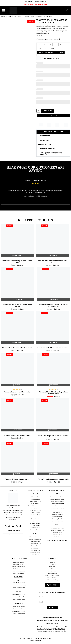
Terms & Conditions (52, 577)
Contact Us (52, 564)
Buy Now (54, 115)
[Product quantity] (38, 111)
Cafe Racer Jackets (35, 508)
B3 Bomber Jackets (19, 564)
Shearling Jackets (35, 527)
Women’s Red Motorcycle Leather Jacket (17, 348)
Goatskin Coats (35, 545)
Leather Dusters (35, 541)
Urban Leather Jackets (40, 638)
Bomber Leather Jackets (57, 499)
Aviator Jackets (35, 512)
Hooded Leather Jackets (35, 505)
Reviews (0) (45, 140)
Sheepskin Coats (35, 552)
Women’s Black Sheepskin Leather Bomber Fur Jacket (53, 436)
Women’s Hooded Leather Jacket (17, 479)
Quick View (17, 255)
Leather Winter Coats (35, 543)
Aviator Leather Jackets (57, 505)
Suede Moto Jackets (19, 573)
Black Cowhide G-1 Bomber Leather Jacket (53, 348)
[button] (40, 11)
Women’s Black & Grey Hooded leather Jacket (17, 305)
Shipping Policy (52, 573)
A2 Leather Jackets (19, 562)
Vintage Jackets (35, 514)
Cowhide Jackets (35, 523)
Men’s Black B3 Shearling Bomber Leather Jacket (17, 261)
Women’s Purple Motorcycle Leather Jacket (54, 479)
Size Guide (52, 566)
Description (45, 135)
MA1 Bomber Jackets (19, 571)
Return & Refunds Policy (52, 575)
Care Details (46, 144)
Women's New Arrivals (15, 16)
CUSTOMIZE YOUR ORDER (57, 540)
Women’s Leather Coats (57, 528)
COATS (35, 533)
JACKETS (35, 493)
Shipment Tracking (52, 580)
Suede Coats (35, 554)
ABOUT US (13, 490)
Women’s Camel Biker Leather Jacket (17, 435)
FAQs (52, 568)
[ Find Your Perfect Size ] (51, 58)
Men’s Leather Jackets (35, 497)
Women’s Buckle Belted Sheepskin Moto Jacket (53, 261)
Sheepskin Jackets (35, 529)
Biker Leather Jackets (57, 501)
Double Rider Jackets (35, 510)
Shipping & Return (48, 148)
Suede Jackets (35, 518)
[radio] (39, 45)
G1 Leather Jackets (19, 568)
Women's (19, 591)
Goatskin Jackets (35, 525)
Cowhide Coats (35, 548)
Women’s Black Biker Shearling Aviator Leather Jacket (54, 392)
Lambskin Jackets (35, 521)
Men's (19, 580)
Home (3, 16)
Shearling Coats (35, 550)
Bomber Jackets (35, 499)
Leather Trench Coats (35, 539)
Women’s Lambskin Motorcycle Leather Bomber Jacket (54, 305)
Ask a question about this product (51, 153)
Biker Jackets (35, 503)
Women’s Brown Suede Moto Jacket (17, 392)
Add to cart (48, 111)
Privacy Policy (52, 571)
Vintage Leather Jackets (57, 508)
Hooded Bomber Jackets (35, 501)
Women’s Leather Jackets (57, 497)
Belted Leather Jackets (19, 566)
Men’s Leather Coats (35, 537)
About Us (52, 562)
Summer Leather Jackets (19, 585)
